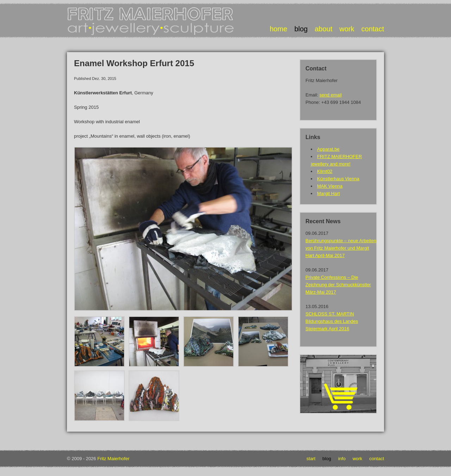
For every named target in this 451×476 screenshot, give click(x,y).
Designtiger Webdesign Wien (167, 459)
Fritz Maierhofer (113, 459)
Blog (327, 459)
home (278, 29)
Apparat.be (328, 149)
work (347, 29)
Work (357, 459)
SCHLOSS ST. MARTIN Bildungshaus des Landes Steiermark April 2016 (332, 321)
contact (373, 29)
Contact (377, 459)
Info (342, 459)
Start (311, 459)
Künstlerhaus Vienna (338, 179)
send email (331, 95)
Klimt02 (325, 171)
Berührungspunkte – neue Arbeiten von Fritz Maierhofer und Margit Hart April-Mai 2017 (341, 248)
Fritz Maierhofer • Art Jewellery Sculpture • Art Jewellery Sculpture (152, 21)
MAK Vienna (330, 186)
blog (301, 29)
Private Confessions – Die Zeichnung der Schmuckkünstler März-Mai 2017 (338, 285)
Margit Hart (328, 193)
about (323, 29)
